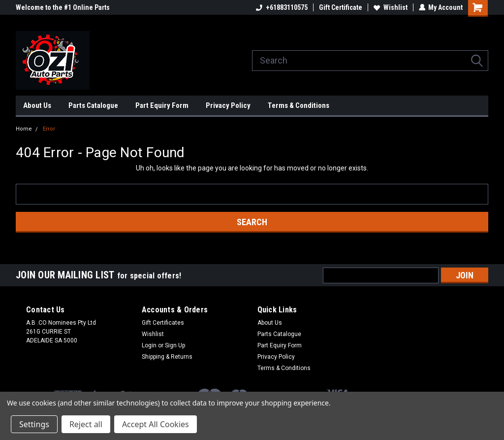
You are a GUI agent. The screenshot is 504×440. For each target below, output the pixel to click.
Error (49, 129)
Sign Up (175, 345)
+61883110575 (281, 7)
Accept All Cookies (156, 424)
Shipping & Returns (167, 357)
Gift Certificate (340, 7)
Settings (34, 424)
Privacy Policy (228, 105)
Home (24, 129)
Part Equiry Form (162, 105)
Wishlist (390, 7)
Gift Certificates (163, 323)
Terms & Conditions (299, 105)
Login (149, 345)
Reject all (86, 424)
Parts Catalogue (93, 105)
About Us (37, 105)
